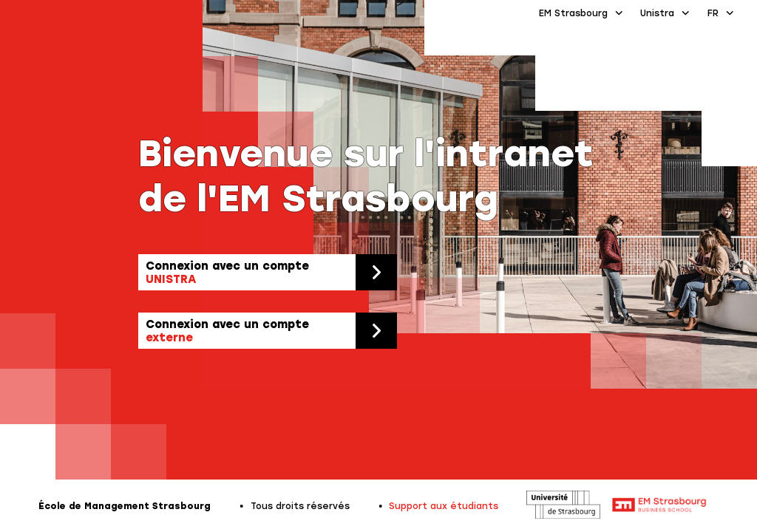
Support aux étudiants (444, 506)
